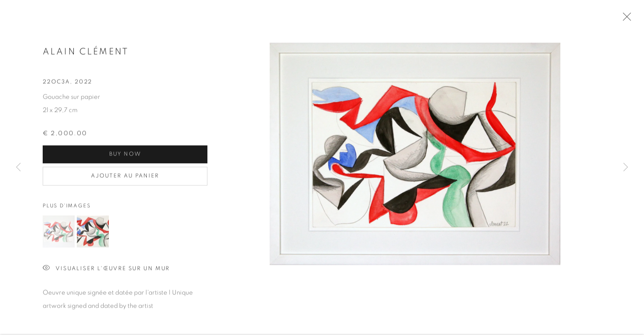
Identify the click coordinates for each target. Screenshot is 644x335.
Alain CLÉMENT (86, 54)
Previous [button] (18, 168)
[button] (59, 234)
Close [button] (625, 19)
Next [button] (626, 168)
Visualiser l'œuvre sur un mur (106, 271)
